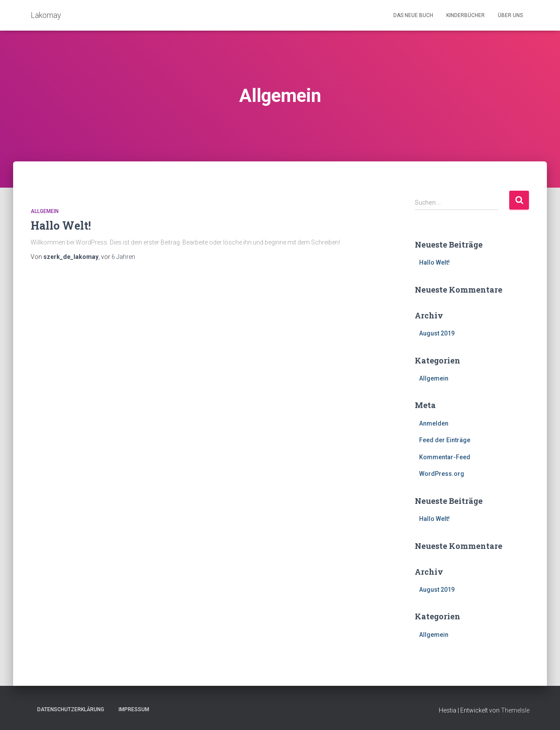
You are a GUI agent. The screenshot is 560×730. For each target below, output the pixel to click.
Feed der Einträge (445, 440)
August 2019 (437, 333)
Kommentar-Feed (445, 457)
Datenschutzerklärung (71, 709)
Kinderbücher (465, 15)
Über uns (510, 15)
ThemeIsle (515, 710)
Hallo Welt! (61, 225)
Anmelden (434, 423)
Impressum (134, 709)
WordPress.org (442, 474)
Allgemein (45, 211)
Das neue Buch (413, 15)
